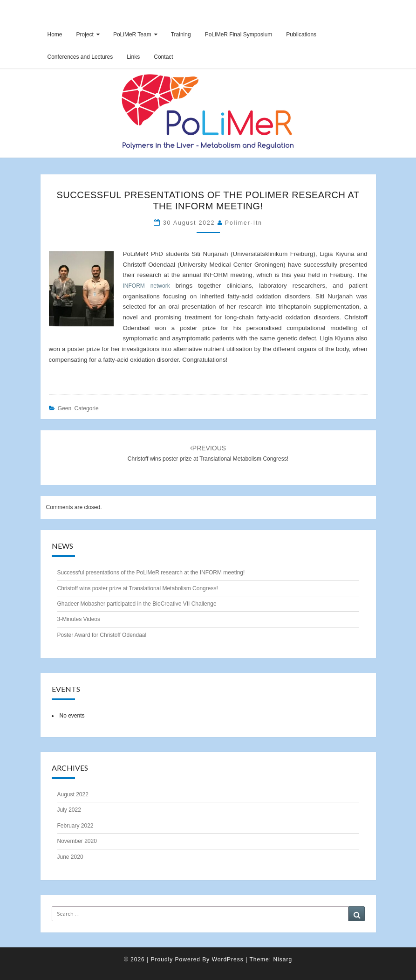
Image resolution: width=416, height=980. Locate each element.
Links (133, 57)
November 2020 (77, 841)
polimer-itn (244, 223)
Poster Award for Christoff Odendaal (102, 635)
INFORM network (147, 286)
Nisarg (283, 959)
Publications (301, 35)
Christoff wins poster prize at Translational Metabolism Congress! (138, 588)
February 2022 (75, 826)
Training (181, 35)
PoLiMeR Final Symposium (239, 35)
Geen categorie (78, 408)
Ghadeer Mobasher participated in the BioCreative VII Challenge (137, 604)
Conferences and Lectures (80, 57)
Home (55, 35)
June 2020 (70, 857)
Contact (163, 57)
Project (85, 35)
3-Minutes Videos (79, 619)
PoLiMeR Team (132, 35)
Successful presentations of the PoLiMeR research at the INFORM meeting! (151, 573)
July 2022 (69, 810)
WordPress (228, 959)
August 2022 (73, 794)
